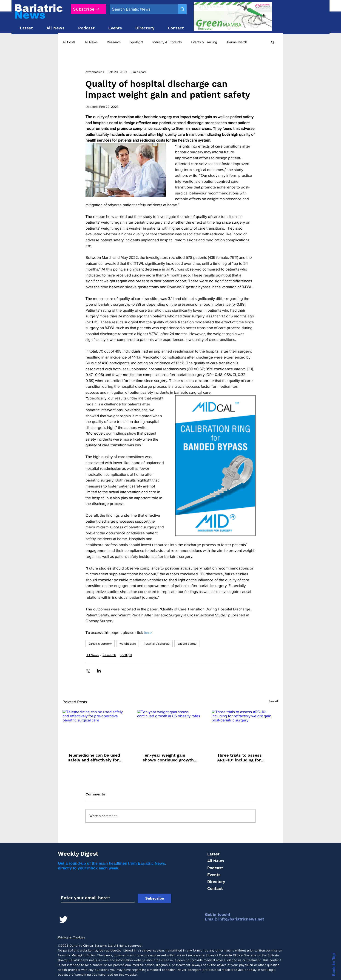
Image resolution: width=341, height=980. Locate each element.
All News (91, 42)
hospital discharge (157, 644)
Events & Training (204, 42)
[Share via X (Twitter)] (88, 671)
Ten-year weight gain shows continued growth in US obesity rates (168, 758)
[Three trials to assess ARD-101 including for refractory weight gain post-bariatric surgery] (245, 728)
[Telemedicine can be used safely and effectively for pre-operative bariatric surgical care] (96, 728)
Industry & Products (167, 42)
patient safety (187, 644)
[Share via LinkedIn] (99, 671)
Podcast (215, 868)
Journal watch (237, 42)
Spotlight (136, 42)
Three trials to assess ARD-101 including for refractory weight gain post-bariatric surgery (240, 758)
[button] (273, 42)
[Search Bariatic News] (140, 9)
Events (214, 875)
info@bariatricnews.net (241, 919)
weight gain (128, 644)
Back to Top (334, 965)
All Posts (69, 42)
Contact (215, 889)
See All (274, 701)
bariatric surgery (100, 644)
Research (114, 42)
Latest (213, 854)
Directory (216, 882)
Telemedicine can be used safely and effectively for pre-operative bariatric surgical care (94, 758)
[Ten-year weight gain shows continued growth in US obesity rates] (171, 729)
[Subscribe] (88, 9)
